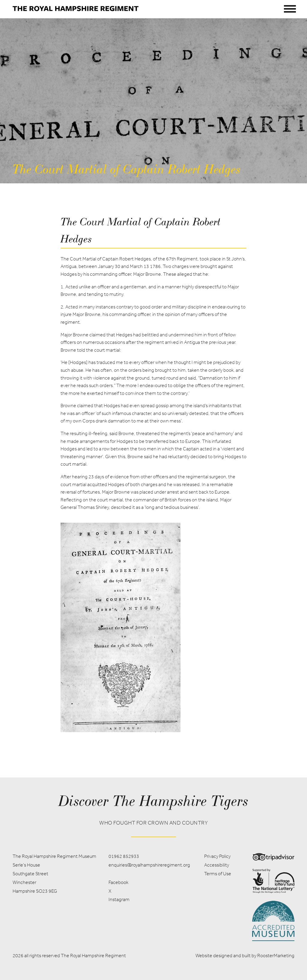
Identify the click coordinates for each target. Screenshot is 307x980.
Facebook (118, 882)
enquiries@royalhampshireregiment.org (149, 865)
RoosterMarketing (276, 956)
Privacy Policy (217, 856)
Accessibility (217, 865)
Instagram (119, 899)
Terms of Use (218, 874)
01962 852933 (124, 856)
